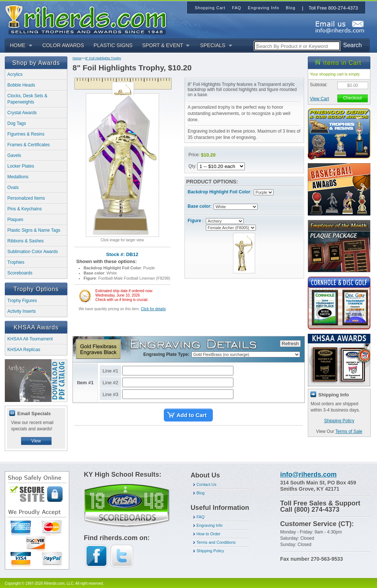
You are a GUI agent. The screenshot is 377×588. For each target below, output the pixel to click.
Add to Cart (192, 415)
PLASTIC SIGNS (113, 45)
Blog (201, 493)
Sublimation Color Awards (33, 252)
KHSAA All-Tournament (30, 339)
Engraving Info (210, 525)
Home (77, 58)
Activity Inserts (22, 311)
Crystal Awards (22, 113)
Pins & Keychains (24, 209)
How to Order (209, 534)
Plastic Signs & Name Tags (34, 230)
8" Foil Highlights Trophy (103, 58)
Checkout (353, 98)
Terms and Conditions (216, 542)
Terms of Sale (349, 431)
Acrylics (15, 74)
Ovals (13, 188)
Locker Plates (21, 166)
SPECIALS (213, 45)
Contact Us (207, 484)
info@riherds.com (309, 475)
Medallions (18, 177)
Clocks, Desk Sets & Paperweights (27, 99)
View (36, 441)
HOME (18, 45)
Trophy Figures (22, 301)
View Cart (320, 99)
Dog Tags (17, 123)
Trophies (16, 262)
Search (353, 45)
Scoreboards (20, 273)
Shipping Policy (339, 421)
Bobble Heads (21, 85)
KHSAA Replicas (24, 350)
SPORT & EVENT (163, 45)
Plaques (15, 220)
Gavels (14, 155)
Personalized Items (26, 198)
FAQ (201, 517)
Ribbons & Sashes (26, 241)
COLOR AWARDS (63, 45)
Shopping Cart (210, 8)
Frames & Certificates (29, 145)
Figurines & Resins (26, 134)
